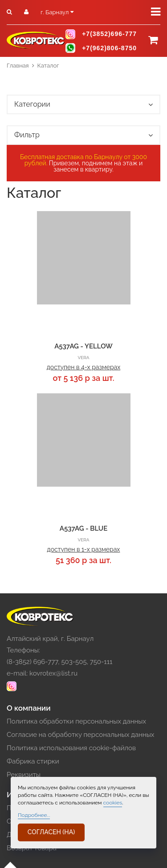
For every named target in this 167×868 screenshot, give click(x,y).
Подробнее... (34, 815)
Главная (18, 66)
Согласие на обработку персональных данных (80, 735)
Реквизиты (24, 775)
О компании (29, 708)
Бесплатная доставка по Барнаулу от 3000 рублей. (83, 160)
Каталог (48, 66)
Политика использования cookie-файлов (71, 748)
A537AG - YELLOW (83, 346)
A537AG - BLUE (83, 528)
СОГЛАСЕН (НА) (51, 832)
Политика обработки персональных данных (76, 721)
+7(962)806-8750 (109, 48)
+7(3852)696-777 (109, 34)
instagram (70, 34)
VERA (83, 358)
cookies (113, 803)
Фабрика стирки (33, 761)
